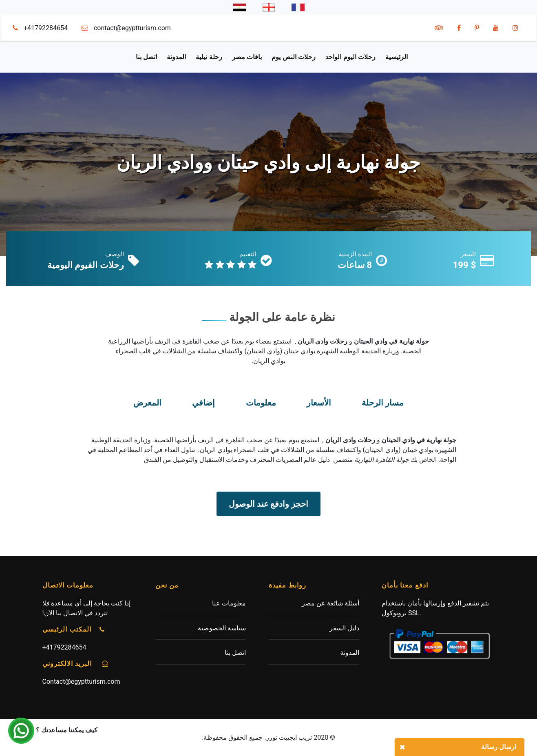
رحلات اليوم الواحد (350, 57)
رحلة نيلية (209, 57)
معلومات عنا (229, 603)
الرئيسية (397, 57)
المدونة (176, 57)
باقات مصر (247, 57)
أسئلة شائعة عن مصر (330, 603)
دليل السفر (344, 628)
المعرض (147, 403)
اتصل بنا (146, 57)
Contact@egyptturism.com (81, 682)
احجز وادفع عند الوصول (269, 504)
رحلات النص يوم (294, 57)
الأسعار (319, 403)
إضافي (203, 403)
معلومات (261, 403)
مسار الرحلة (383, 403)
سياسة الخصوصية (222, 628)
